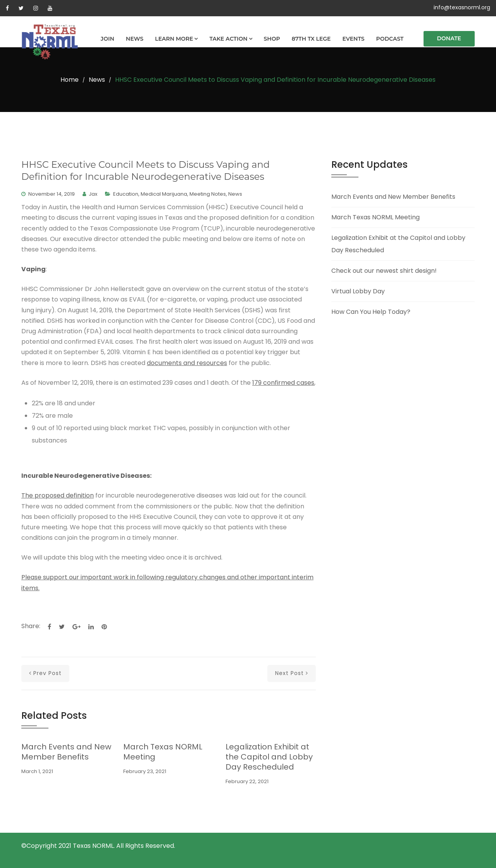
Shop (272, 39)
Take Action (228, 39)
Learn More (174, 39)
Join (108, 39)
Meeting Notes (208, 194)
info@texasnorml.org (462, 7)
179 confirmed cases (283, 383)
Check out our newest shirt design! (384, 271)
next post (292, 673)
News (135, 39)
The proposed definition (58, 495)
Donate (449, 38)
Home (70, 80)
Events (353, 39)
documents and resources (187, 363)
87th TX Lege (311, 39)
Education (126, 194)
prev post (45, 673)
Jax (93, 194)
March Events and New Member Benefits (66, 752)
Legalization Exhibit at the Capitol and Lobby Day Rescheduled (269, 757)
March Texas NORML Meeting (163, 752)
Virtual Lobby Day (358, 291)
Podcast (390, 39)
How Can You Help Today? (371, 312)
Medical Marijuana (164, 194)
